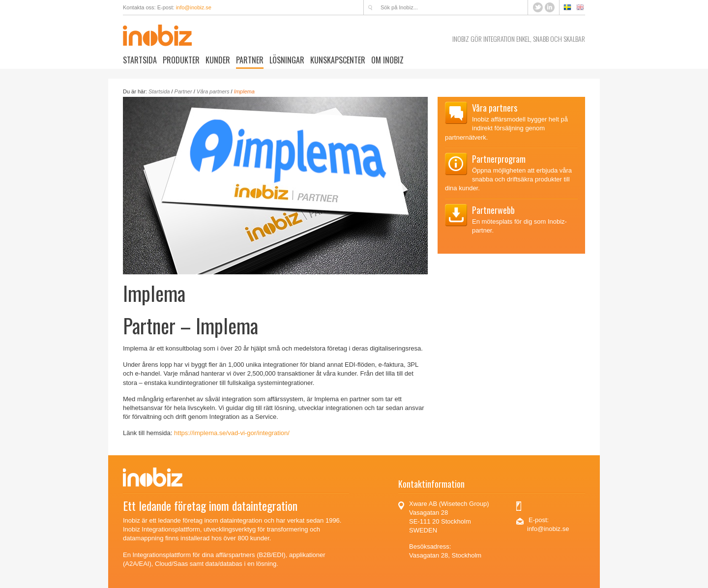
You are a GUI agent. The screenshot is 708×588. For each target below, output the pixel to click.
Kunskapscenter (338, 60)
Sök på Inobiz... (370, 7)
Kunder (218, 60)
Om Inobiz (387, 60)
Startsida (140, 60)
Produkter (181, 60)
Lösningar (287, 60)
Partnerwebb (493, 210)
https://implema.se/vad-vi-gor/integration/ (232, 433)
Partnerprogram (499, 159)
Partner (250, 60)
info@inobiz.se (194, 7)
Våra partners (213, 91)
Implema (244, 91)
